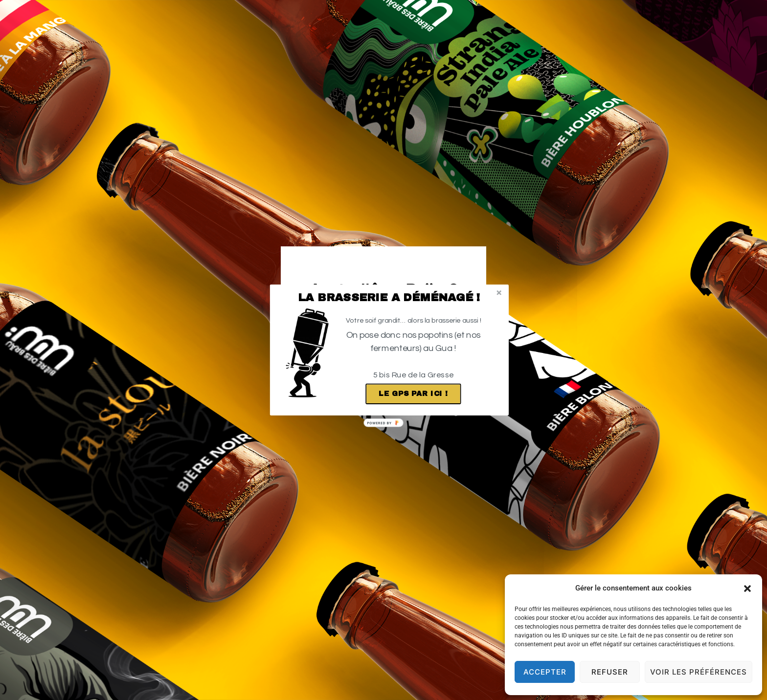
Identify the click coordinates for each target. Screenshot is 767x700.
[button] (389, 298)
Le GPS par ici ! (413, 394)
